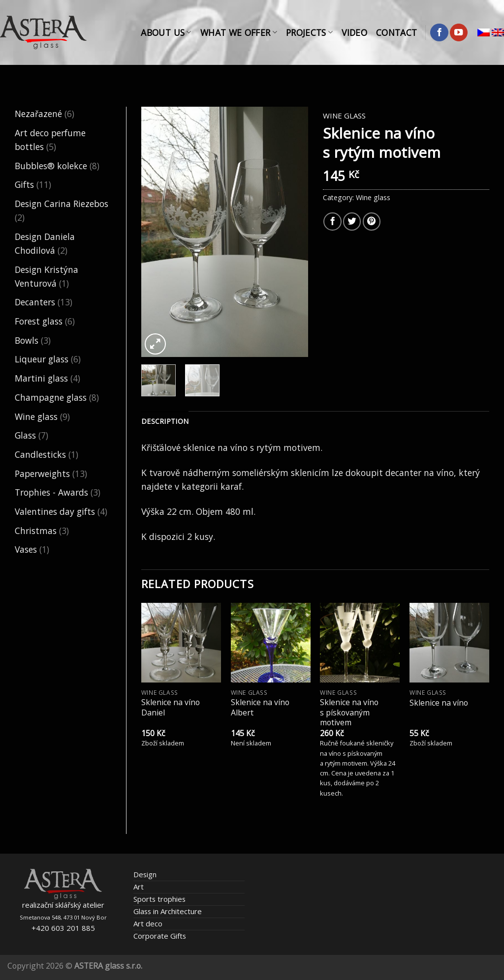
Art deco (148, 923)
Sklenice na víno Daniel (171, 707)
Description (165, 421)
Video (354, 32)
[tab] (165, 422)
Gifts (24, 184)
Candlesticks (40, 454)
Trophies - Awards (51, 492)
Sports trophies (159, 899)
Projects (309, 32)
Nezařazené (38, 114)
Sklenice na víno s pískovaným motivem (349, 713)
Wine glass (36, 416)
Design (145, 874)
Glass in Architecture (168, 911)
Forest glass (39, 321)
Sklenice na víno (439, 703)
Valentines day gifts (55, 511)
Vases (26, 549)
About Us (166, 32)
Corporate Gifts (160, 936)
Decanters (35, 302)
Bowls (27, 340)
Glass (25, 435)
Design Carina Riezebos (62, 204)
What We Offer (239, 32)
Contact (396, 32)
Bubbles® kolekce (51, 166)
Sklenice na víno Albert (260, 707)
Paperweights (42, 474)
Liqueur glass (42, 359)
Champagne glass (51, 397)
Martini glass (41, 378)
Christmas (36, 531)
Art (139, 887)
